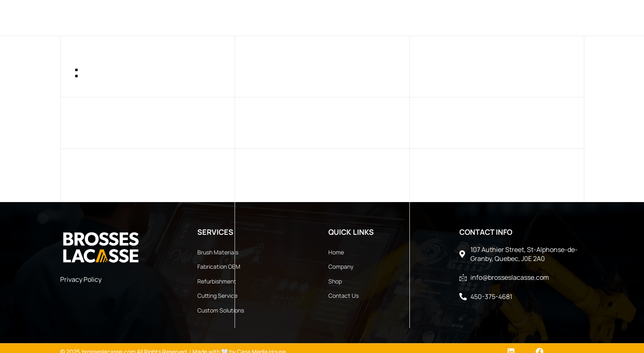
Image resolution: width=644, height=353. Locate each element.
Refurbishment (217, 281)
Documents (464, 18)
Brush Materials (218, 252)
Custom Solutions (221, 310)
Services (356, 18)
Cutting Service (217, 296)
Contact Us (408, 18)
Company (198, 18)
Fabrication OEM (219, 266)
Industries (302, 18)
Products (247, 18)
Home (160, 18)
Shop (335, 281)
